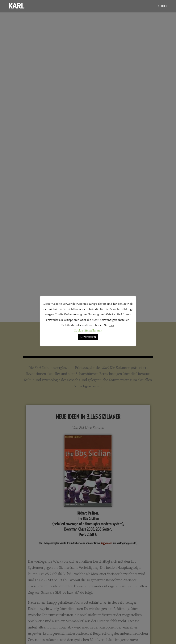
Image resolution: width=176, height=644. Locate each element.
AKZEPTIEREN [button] (88, 337)
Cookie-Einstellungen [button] (88, 331)
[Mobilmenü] (163, 6)
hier (111, 325)
